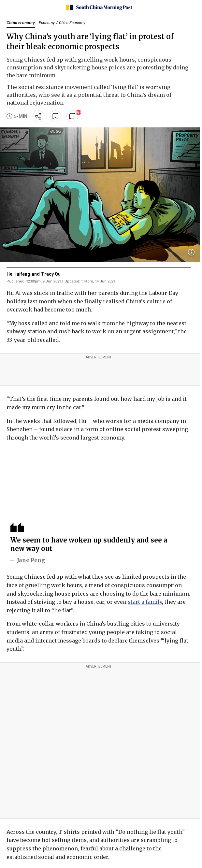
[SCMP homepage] (99, 7)
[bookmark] (55, 116)
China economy (21, 23)
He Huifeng (18, 274)
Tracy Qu (51, 274)
